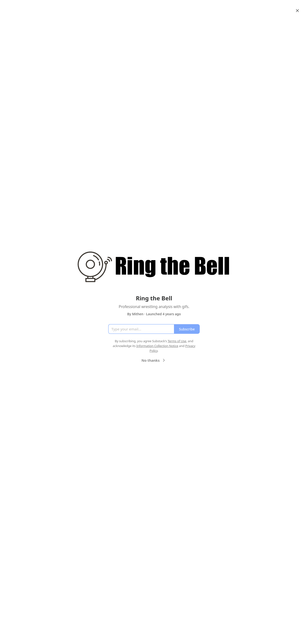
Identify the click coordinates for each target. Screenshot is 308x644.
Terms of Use (177, 341)
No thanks (154, 360)
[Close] (297, 11)
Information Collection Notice (157, 346)
